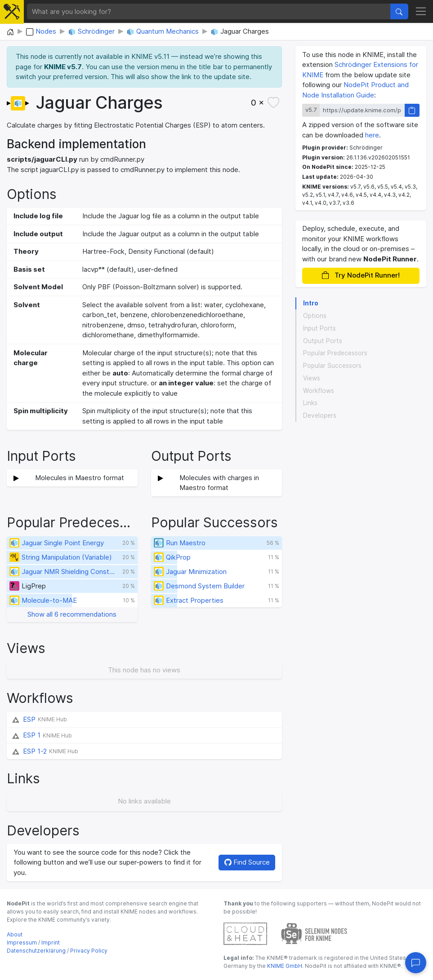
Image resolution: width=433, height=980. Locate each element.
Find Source (247, 862)
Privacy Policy (89, 951)
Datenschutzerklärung (36, 951)
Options (315, 316)
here (372, 135)
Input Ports (319, 328)
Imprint (51, 942)
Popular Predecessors (335, 353)
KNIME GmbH (284, 966)
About (15, 934)
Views (312, 378)
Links (310, 403)
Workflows (319, 391)
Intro (311, 303)
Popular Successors (332, 366)
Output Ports (323, 341)
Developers (320, 415)
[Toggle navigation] (421, 12)
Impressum (22, 942)
